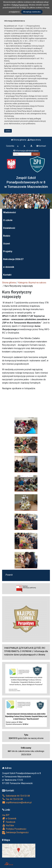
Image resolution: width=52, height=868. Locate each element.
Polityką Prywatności (20, 5)
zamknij (8, 131)
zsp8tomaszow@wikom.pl (17, 802)
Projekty (8, 251)
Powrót (9, 575)
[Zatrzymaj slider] (26, 206)
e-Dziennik (9, 818)
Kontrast (41, 146)
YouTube (8, 825)
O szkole (8, 220)
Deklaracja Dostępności (15, 833)
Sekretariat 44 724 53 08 (16, 796)
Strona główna (19, 140)
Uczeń (7, 244)
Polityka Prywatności (14, 829)
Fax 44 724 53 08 (12, 799)
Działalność (9, 228)
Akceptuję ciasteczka (32, 12)
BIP (6, 815)
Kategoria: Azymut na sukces (32, 283)
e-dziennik (9, 267)
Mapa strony (34, 140)
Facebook (9, 822)
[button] (3, 201)
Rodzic (7, 236)
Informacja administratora (26, 151)
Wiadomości (9, 212)
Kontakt (7, 275)
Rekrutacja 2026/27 (13, 259)
